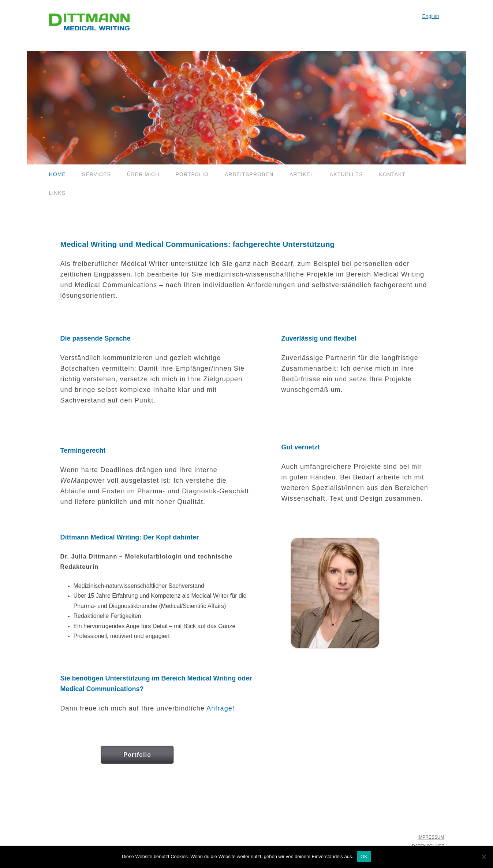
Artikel (302, 174)
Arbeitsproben (249, 174)
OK (364, 856)
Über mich (143, 174)
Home (57, 174)
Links (57, 193)
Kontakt (392, 174)
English (431, 16)
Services (96, 174)
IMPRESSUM (431, 837)
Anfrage (219, 708)
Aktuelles (346, 174)
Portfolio (192, 174)
